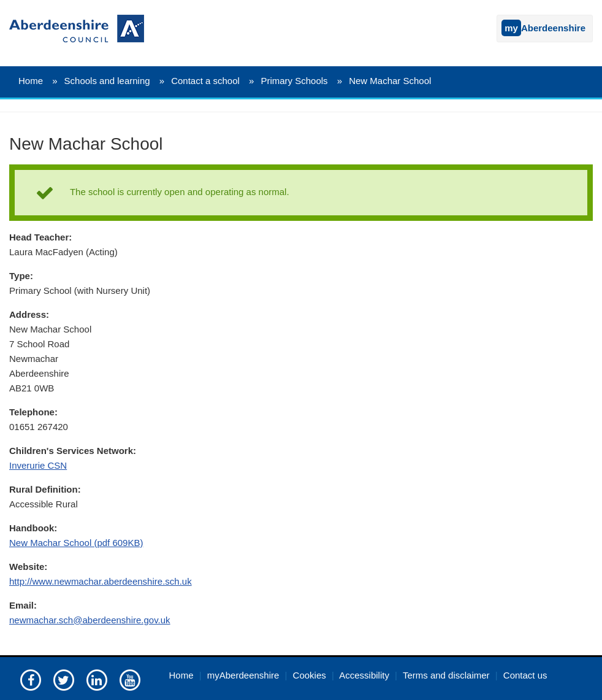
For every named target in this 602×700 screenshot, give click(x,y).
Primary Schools (294, 81)
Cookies (310, 675)
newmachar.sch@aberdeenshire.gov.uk (90, 620)
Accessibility (364, 675)
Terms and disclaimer (446, 675)
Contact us (525, 675)
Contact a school (205, 81)
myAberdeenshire (243, 675)
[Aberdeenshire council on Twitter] (64, 679)
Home (31, 81)
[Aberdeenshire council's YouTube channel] (130, 679)
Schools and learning (107, 81)
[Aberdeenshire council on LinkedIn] (97, 679)
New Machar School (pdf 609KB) (76, 543)
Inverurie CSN (38, 465)
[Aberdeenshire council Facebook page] (31, 679)
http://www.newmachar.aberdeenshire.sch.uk (101, 581)
